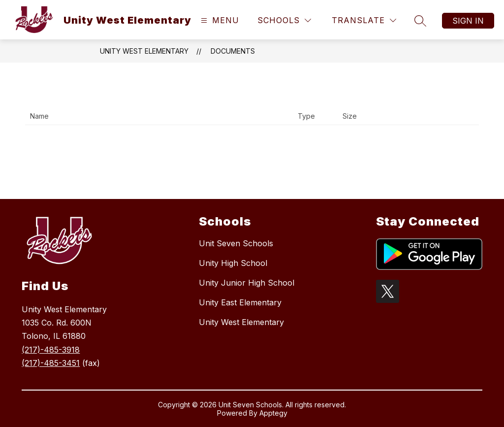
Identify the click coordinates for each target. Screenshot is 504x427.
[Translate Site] (364, 20)
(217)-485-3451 (51, 363)
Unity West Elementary (144, 51)
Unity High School (233, 263)
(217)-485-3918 (51, 350)
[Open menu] (219, 20)
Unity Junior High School (247, 283)
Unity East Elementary (240, 302)
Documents (233, 51)
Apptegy (273, 413)
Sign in (468, 21)
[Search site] (420, 21)
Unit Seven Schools (236, 243)
